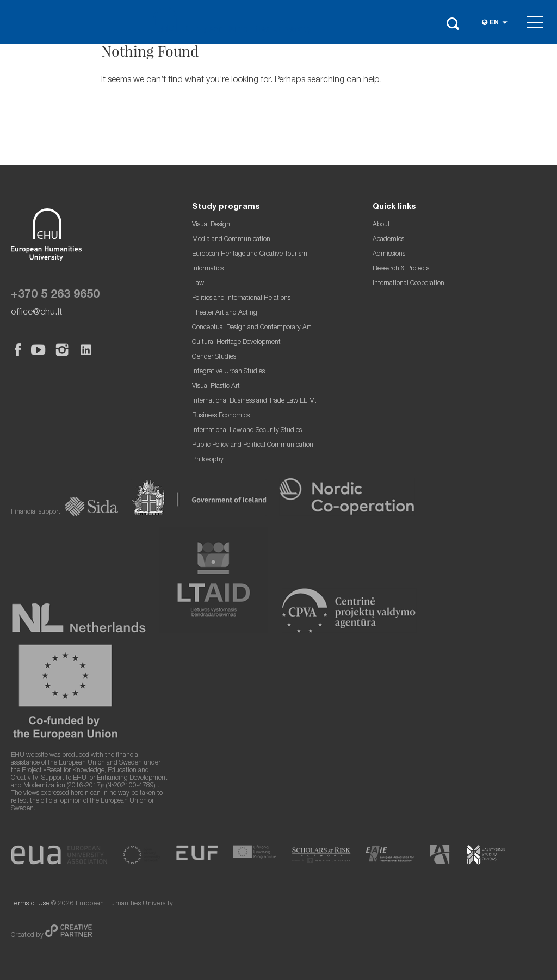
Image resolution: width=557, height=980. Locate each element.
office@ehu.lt (36, 313)
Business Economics (221, 416)
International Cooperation (409, 284)
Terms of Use (30, 904)
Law (198, 284)
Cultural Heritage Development (236, 343)
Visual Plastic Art (216, 387)
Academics (388, 240)
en (494, 23)
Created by (28, 936)
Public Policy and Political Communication (253, 445)
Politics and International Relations (241, 298)
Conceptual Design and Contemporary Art (252, 328)
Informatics (208, 269)
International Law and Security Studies (247, 431)
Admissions (389, 254)
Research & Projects (401, 269)
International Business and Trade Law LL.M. (254, 401)
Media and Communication (231, 240)
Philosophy (208, 460)
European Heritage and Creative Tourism (250, 254)
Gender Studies (214, 357)
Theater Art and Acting (225, 313)
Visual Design (211, 225)
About (381, 225)
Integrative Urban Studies (228, 372)
